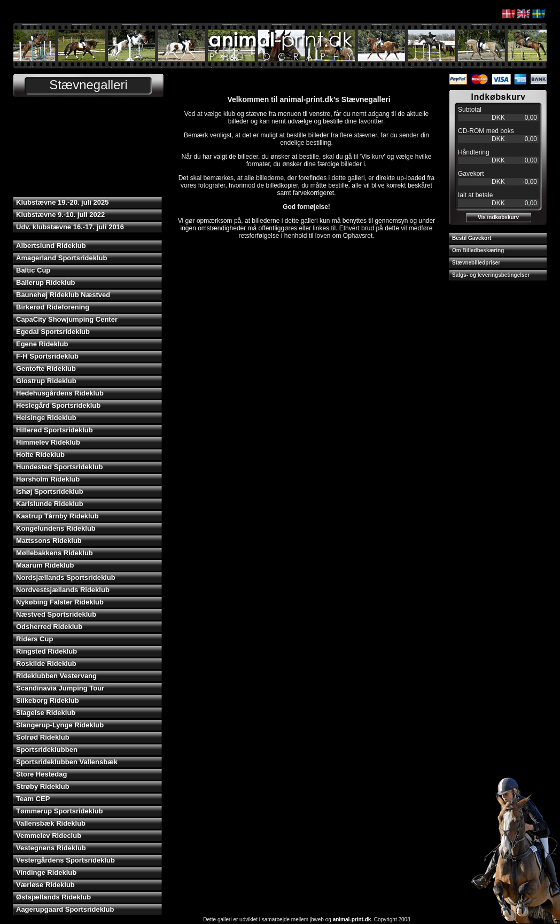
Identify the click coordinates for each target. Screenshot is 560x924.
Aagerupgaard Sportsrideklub (65, 909)
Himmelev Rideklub (48, 442)
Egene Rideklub (42, 344)
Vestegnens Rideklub (51, 848)
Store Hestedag (41, 774)
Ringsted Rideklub (46, 651)
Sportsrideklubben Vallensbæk (67, 762)
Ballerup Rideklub (46, 282)
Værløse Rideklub (45, 885)
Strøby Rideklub (43, 786)
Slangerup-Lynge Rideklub (60, 725)
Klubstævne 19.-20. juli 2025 (62, 202)
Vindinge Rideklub (46, 872)
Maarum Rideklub (45, 565)
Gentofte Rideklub (46, 368)
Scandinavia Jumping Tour (60, 688)
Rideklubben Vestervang (56, 676)
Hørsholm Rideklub (48, 479)
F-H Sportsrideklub (47, 356)
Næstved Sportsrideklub (56, 614)
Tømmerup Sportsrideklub (60, 811)
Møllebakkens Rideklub (55, 553)
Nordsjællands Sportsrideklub (66, 577)
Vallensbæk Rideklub (51, 823)
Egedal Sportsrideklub (53, 332)
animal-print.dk (352, 919)
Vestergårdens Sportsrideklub (65, 860)
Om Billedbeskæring (478, 250)
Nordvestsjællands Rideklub (63, 590)
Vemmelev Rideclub (49, 836)
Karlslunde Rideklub (50, 504)
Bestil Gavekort (472, 238)
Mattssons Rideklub (49, 541)
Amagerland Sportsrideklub (61, 258)
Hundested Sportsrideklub (60, 467)
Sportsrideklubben (47, 750)
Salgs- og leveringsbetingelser (491, 275)
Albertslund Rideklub (51, 246)
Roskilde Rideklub (46, 663)
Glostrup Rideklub (46, 381)
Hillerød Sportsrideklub (55, 430)
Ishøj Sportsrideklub (50, 491)
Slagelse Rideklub (46, 713)
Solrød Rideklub (43, 737)
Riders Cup (34, 639)
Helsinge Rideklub (46, 418)
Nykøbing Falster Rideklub (60, 602)
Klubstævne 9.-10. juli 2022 (60, 215)
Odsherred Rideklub (49, 627)
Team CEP (33, 799)
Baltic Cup (33, 270)
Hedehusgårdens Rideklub (60, 393)
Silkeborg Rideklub (48, 700)
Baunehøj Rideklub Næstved (63, 295)
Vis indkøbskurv (498, 217)
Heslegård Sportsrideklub (58, 405)
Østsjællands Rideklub (53, 897)
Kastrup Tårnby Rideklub (57, 516)
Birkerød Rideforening (53, 307)
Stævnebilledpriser (476, 263)
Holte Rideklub (40, 455)
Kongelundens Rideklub (56, 528)
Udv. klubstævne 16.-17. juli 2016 (70, 227)
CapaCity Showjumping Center (67, 319)
